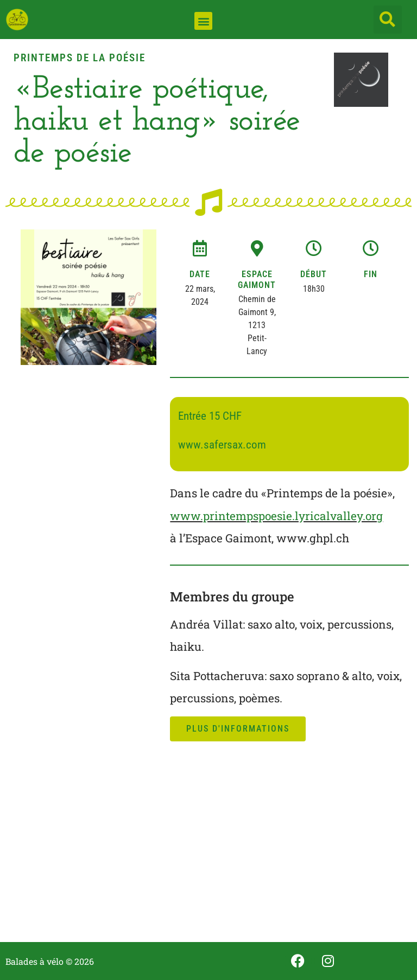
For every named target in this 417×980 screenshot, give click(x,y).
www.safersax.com (222, 445)
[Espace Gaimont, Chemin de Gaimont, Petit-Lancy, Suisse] (289, 847)
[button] (203, 21)
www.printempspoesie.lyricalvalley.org (276, 516)
